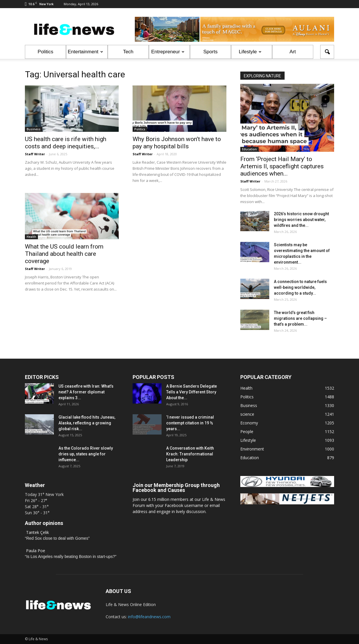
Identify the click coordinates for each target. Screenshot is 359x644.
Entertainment (85, 52)
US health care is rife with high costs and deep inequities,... (66, 143)
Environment (252, 449)
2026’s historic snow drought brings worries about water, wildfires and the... (301, 220)
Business (34, 129)
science (247, 414)
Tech (128, 52)
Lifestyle (250, 52)
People (247, 432)
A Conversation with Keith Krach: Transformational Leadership (190, 454)
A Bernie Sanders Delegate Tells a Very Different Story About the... (192, 392)
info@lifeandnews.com (149, 617)
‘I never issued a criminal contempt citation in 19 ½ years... (190, 423)
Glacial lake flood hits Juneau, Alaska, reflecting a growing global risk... (87, 423)
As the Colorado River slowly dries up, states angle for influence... (86, 454)
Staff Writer (35, 154)
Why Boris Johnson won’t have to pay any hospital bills (177, 143)
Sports (210, 52)
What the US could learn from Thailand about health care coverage (64, 254)
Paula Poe (36, 551)
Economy (249, 423)
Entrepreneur (168, 52)
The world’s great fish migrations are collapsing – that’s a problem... (300, 318)
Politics (45, 52)
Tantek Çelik (37, 532)
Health (31, 237)
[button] (327, 52)
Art (293, 52)
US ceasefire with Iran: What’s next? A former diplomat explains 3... (86, 392)
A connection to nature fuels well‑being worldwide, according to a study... (300, 287)
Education (249, 149)
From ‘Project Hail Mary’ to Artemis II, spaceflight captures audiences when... (282, 166)
